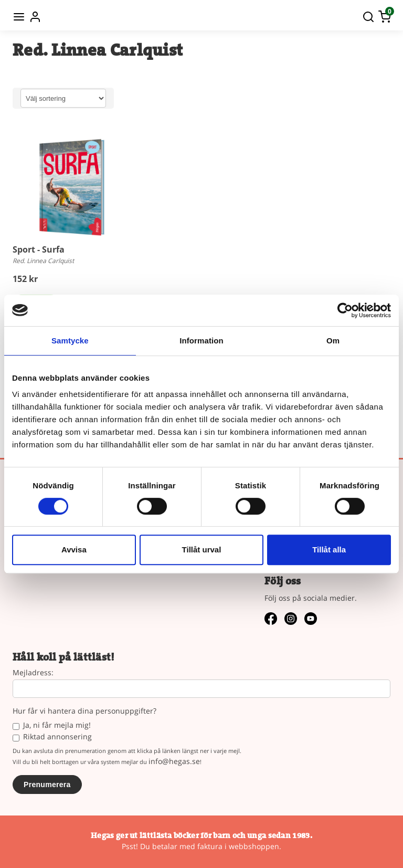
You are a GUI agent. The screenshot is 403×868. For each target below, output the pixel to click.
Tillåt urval (202, 550)
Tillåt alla (329, 550)
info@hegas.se (174, 761)
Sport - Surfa (39, 249)
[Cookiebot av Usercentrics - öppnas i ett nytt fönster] (345, 310)
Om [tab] (333, 341)
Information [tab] (201, 341)
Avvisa (74, 550)
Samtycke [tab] (70, 341)
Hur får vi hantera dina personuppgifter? (84, 711)
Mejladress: (33, 673)
